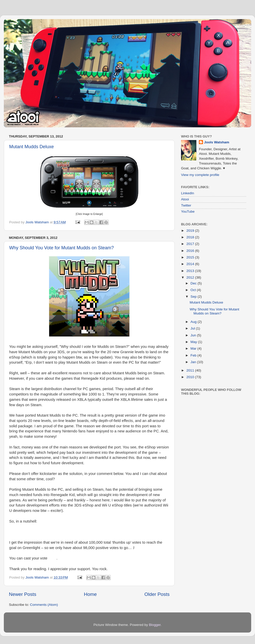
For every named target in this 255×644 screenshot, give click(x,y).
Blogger (155, 625)
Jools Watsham (217, 142)
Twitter (186, 205)
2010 (191, 377)
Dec (194, 283)
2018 (191, 237)
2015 (191, 257)
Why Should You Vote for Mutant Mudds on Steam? (61, 248)
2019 (191, 231)
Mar (194, 348)
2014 (191, 264)
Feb (194, 355)
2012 (191, 277)
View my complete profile (200, 175)
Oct (194, 290)
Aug (194, 322)
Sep (194, 297)
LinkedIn (188, 193)
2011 (191, 370)
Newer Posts (23, 594)
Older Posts (157, 594)
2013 (191, 271)
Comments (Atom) (44, 605)
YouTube (188, 211)
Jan (194, 362)
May (194, 342)
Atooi (185, 199)
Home (90, 594)
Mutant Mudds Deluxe (31, 147)
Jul (193, 328)
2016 (191, 251)
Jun (194, 335)
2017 (191, 244)
